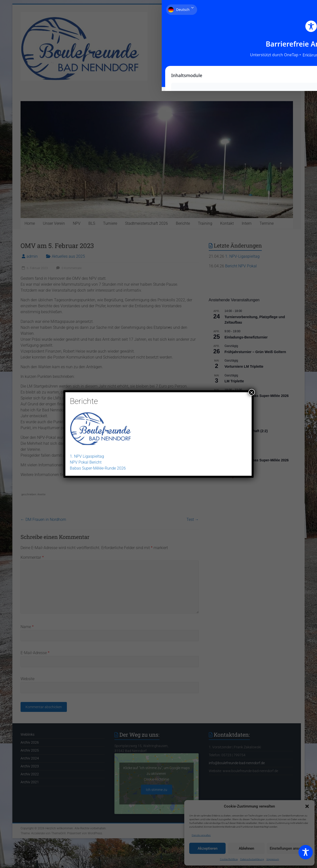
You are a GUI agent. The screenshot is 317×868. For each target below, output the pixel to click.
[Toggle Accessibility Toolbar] (306, 854)
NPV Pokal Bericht (86, 462)
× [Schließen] (252, 392)
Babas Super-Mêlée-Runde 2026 (98, 468)
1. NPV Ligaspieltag (87, 456)
